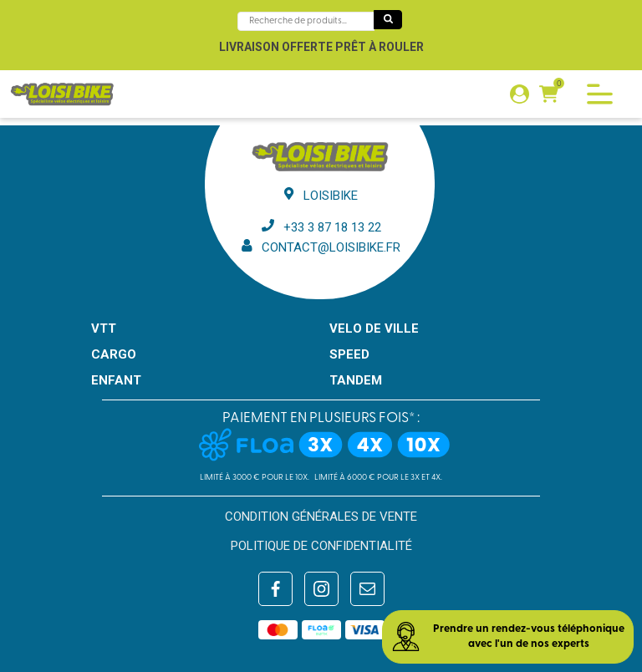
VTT (104, 328)
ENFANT (116, 380)
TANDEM (356, 380)
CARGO (114, 354)
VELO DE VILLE (374, 328)
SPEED (349, 354)
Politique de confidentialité (321, 546)
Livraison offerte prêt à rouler (321, 47)
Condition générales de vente (321, 517)
